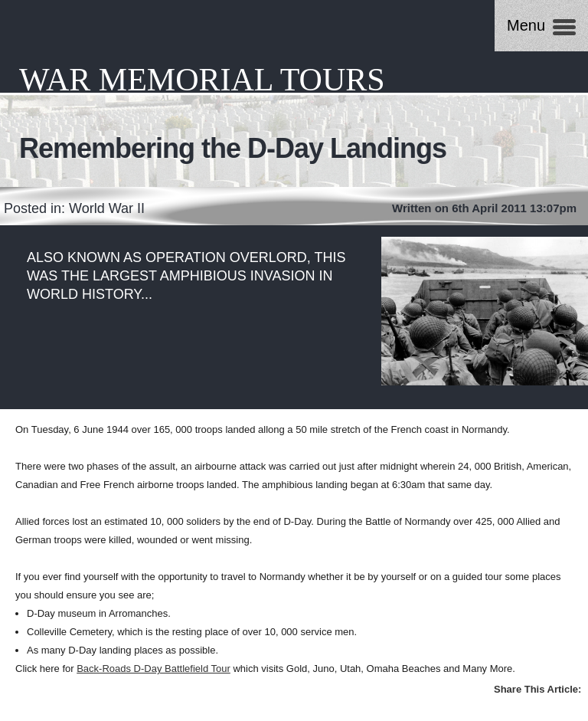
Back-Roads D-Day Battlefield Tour (154, 669)
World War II (107, 208)
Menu (526, 25)
